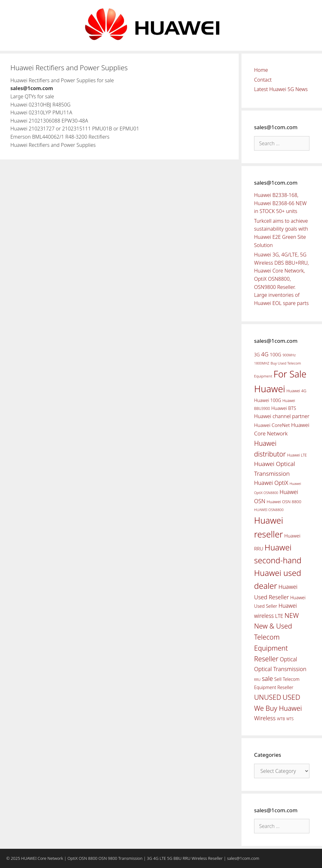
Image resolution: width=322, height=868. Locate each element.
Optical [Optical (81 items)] (289, 659)
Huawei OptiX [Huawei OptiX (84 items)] (271, 483)
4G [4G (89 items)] (265, 354)
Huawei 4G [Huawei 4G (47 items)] (296, 391)
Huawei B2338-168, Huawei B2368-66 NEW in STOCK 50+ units (280, 203)
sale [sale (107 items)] (267, 678)
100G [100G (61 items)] (275, 354)
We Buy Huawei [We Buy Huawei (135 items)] (278, 708)
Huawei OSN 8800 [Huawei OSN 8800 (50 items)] (284, 502)
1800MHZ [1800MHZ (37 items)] (262, 363)
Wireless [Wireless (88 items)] (265, 718)
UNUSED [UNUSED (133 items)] (268, 697)
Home (261, 70)
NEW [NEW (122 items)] (292, 615)
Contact (263, 80)
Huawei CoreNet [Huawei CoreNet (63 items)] (272, 425)
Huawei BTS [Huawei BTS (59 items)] (284, 408)
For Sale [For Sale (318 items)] (290, 374)
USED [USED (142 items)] (291, 697)
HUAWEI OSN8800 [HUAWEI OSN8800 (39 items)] (269, 510)
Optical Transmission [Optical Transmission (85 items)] (280, 669)
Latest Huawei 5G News (281, 89)
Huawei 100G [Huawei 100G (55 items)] (268, 400)
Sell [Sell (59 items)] (278, 679)
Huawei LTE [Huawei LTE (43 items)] (297, 455)
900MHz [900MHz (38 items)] (289, 355)
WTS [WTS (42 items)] (290, 719)
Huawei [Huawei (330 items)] (270, 389)
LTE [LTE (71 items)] (279, 616)
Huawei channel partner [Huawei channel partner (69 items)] (282, 416)
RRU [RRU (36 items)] (257, 680)
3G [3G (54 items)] (257, 355)
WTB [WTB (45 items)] (281, 719)
